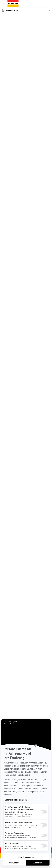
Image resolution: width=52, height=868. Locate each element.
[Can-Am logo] (13, 3)
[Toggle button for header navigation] (4, 3)
